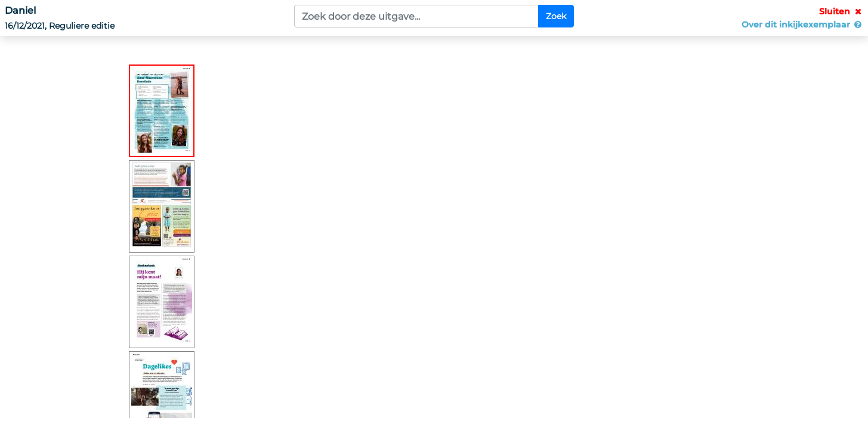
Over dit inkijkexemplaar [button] (802, 24)
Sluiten (841, 11)
